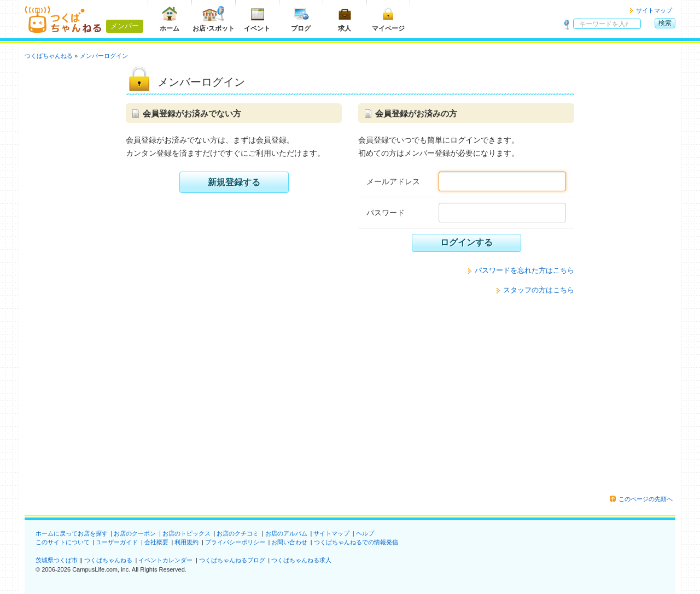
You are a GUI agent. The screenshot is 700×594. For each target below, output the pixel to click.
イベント (257, 19)
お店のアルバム (286, 533)
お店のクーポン (135, 533)
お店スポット (214, 19)
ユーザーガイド (117, 542)
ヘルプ (365, 533)
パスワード (386, 213)
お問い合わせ (289, 542)
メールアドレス (393, 181)
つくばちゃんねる (108, 560)
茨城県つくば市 (57, 560)
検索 (665, 23)
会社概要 (156, 542)
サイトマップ (654, 10)
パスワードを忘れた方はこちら (524, 270)
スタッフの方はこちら (539, 290)
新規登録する (234, 182)
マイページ (388, 19)
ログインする (466, 242)
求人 (345, 19)
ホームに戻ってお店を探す (72, 533)
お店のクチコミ (238, 533)
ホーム (170, 19)
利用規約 (186, 542)
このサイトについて (63, 542)
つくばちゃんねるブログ (232, 560)
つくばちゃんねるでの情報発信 (356, 542)
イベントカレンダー (165, 560)
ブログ (301, 19)
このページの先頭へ (646, 499)
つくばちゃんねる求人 (301, 560)
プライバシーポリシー (235, 542)
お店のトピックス (186, 533)
